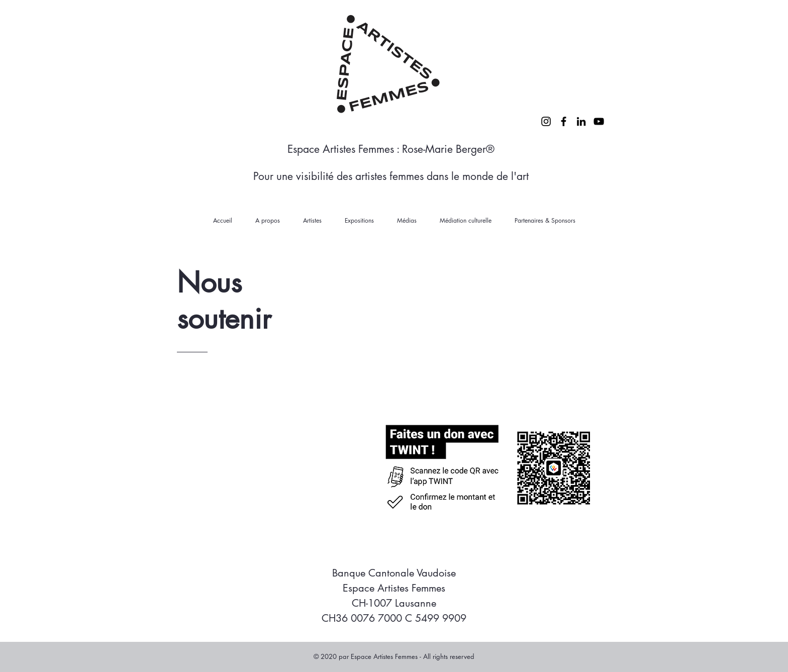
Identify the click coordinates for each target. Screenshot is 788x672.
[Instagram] (546, 121)
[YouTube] (599, 121)
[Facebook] (564, 121)
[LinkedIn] (581, 121)
